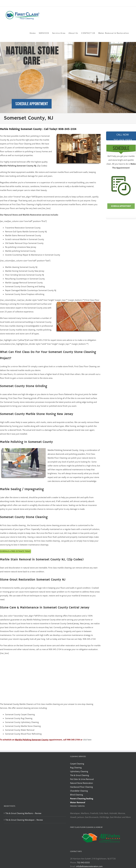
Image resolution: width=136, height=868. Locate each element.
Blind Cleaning (76, 795)
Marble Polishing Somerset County (63, 450)
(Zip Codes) (42, 166)
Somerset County (11, 704)
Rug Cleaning (76, 767)
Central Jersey (73, 623)
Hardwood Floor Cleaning (81, 787)
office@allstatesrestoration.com (121, 3)
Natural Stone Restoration (82, 783)
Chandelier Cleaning (79, 791)
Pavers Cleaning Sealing (82, 798)
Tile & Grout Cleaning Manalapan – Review (24, 820)
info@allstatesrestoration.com (89, 866)
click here (87, 740)
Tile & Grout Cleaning (80, 775)
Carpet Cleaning (77, 764)
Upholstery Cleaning (79, 771)
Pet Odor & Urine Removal (82, 779)
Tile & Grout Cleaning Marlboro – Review (23, 813)
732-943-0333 (83, 862)
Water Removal (78, 802)
